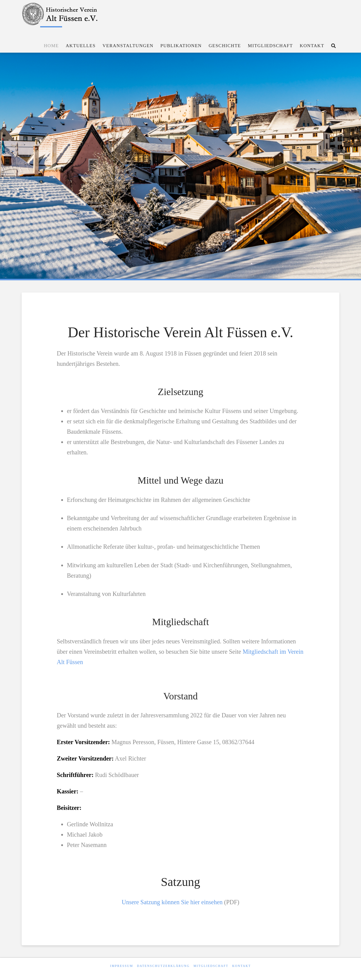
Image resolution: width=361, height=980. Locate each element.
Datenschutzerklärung (163, 966)
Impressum (122, 966)
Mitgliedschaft (211, 966)
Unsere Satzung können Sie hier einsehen (172, 902)
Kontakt (242, 966)
